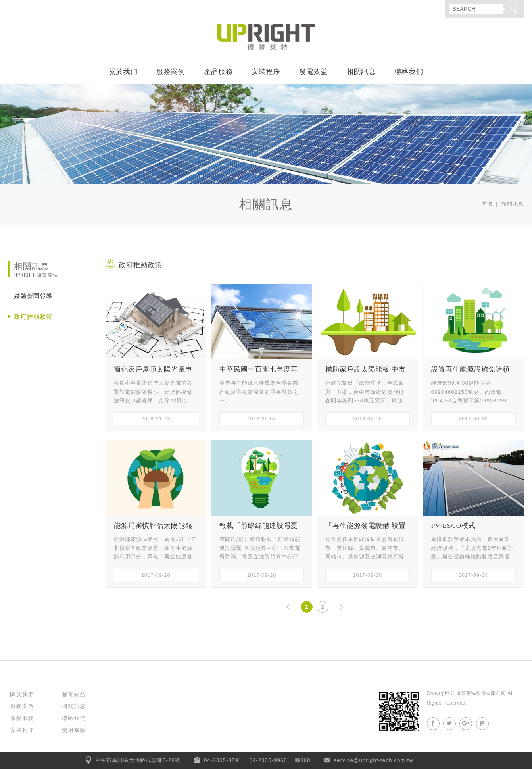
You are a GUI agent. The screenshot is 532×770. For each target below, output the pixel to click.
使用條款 (74, 731)
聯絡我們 (409, 72)
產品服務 (218, 72)
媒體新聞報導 (34, 297)
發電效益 (314, 72)
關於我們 (123, 72)
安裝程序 (266, 72)
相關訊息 (361, 72)
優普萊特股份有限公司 (266, 38)
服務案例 (171, 72)
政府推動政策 (34, 318)
